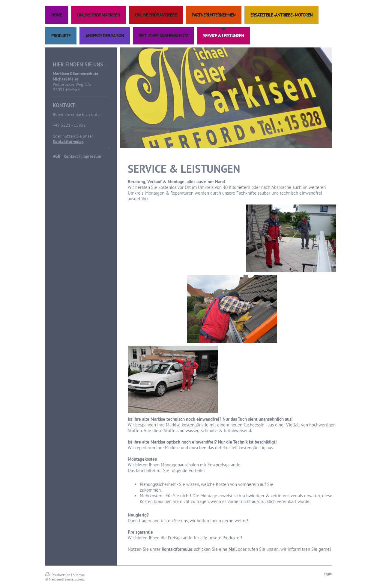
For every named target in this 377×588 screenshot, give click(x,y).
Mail (233, 549)
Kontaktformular (68, 141)
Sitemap (79, 575)
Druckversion (58, 575)
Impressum (91, 156)
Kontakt (71, 156)
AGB (57, 156)
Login (328, 574)
